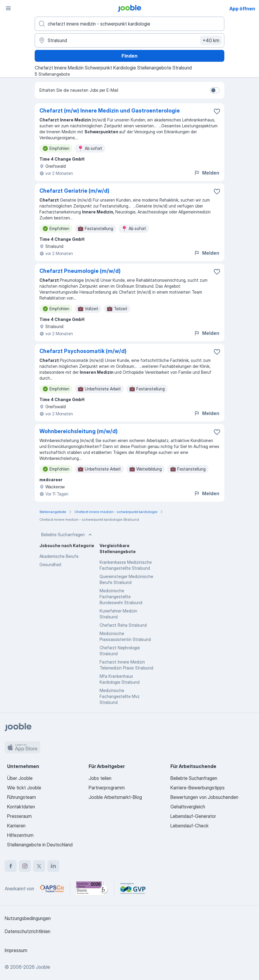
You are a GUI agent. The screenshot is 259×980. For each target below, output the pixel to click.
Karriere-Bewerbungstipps (198, 788)
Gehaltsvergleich (188, 807)
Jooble (43, 967)
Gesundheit (51, 565)
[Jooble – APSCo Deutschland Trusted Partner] (52, 889)
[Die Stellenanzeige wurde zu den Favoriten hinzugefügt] (217, 111)
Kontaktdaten (21, 807)
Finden (129, 56)
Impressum (16, 950)
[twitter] (39, 866)
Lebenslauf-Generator (193, 816)
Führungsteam (21, 797)
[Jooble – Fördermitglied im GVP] (133, 889)
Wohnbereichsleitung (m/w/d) (79, 431)
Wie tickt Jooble (24, 788)
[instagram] (25, 866)
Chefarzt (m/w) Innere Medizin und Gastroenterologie (110, 111)
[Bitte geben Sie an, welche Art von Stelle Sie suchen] (129, 24)
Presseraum (19, 816)
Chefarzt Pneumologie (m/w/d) (80, 271)
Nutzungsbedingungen (28, 918)
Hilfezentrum (20, 835)
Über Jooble (20, 778)
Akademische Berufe (59, 556)
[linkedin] (53, 866)
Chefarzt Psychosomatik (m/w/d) (83, 351)
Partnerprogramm (107, 788)
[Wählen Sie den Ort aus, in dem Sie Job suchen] (129, 40)
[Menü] (8, 8)
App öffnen (242, 9)
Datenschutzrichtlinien (28, 931)
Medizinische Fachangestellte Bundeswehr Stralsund (121, 597)
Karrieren (16, 826)
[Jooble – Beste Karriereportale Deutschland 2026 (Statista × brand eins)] (92, 889)
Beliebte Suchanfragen (67, 535)
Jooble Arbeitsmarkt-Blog (115, 797)
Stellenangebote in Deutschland (40, 845)
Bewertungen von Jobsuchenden (204, 797)
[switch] (215, 90)
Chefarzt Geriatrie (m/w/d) (74, 191)
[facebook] (11, 866)
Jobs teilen (100, 778)
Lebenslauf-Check (190, 826)
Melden (207, 173)
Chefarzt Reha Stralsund (123, 625)
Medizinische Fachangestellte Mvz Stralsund (120, 696)
